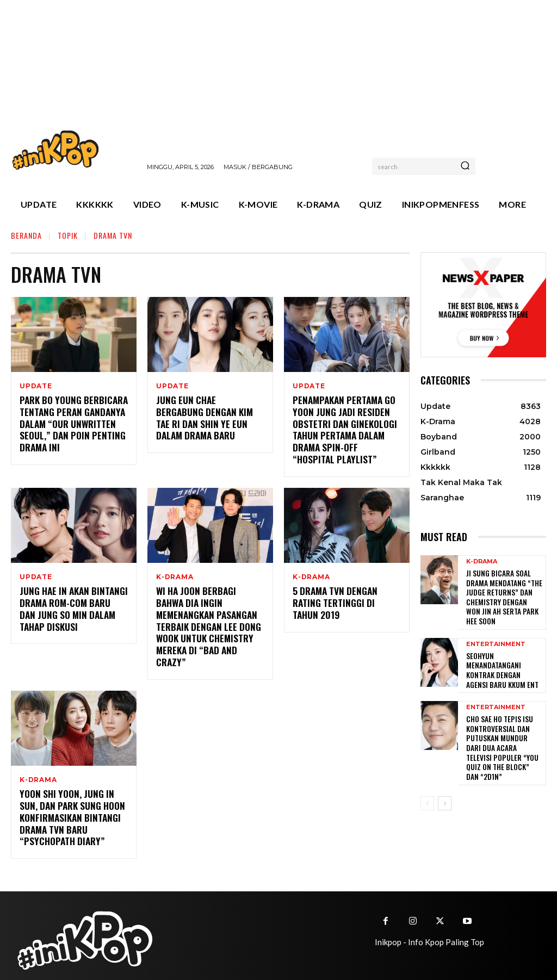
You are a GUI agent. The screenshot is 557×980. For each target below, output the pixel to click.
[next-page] (445, 774)
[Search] (465, 166)
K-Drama (175, 575)
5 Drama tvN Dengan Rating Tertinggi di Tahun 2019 (346, 595)
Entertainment (496, 641)
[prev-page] (427, 774)
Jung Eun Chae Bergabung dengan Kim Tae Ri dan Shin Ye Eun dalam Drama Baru (208, 412)
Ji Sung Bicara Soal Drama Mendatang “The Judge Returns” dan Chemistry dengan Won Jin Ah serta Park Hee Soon (500, 594)
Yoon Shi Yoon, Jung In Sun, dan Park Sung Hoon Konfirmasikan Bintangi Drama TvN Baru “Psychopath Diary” (72, 800)
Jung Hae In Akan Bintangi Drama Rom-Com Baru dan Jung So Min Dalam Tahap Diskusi (70, 606)
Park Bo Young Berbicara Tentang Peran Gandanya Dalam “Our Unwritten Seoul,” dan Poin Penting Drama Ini (69, 423)
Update (36, 386)
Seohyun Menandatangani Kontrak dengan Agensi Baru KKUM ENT (503, 661)
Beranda (26, 235)
